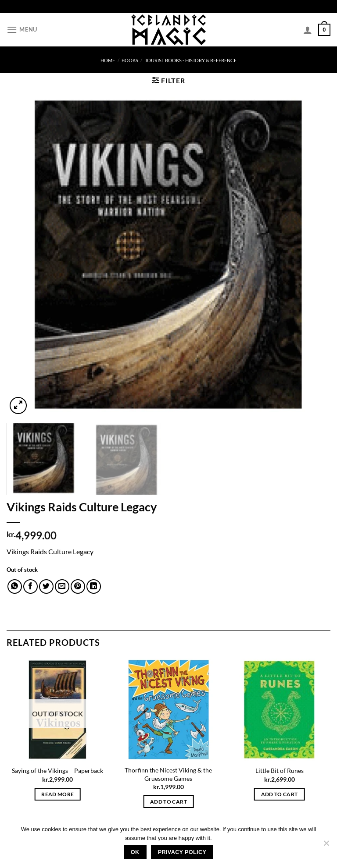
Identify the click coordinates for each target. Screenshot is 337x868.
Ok (135, 852)
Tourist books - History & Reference (191, 60)
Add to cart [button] (168, 802)
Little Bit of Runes (280, 771)
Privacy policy (182, 852)
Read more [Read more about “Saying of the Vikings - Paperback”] (57, 794)
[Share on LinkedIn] (94, 586)
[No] (326, 846)
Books (130, 60)
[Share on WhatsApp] (15, 586)
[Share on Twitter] (46, 586)
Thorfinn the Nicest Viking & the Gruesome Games (168, 774)
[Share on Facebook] (30, 586)
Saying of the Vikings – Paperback (57, 771)
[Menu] (22, 30)
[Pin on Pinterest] (78, 586)
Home (108, 60)
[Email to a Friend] (62, 586)
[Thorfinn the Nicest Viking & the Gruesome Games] (168, 710)
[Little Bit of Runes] (279, 710)
